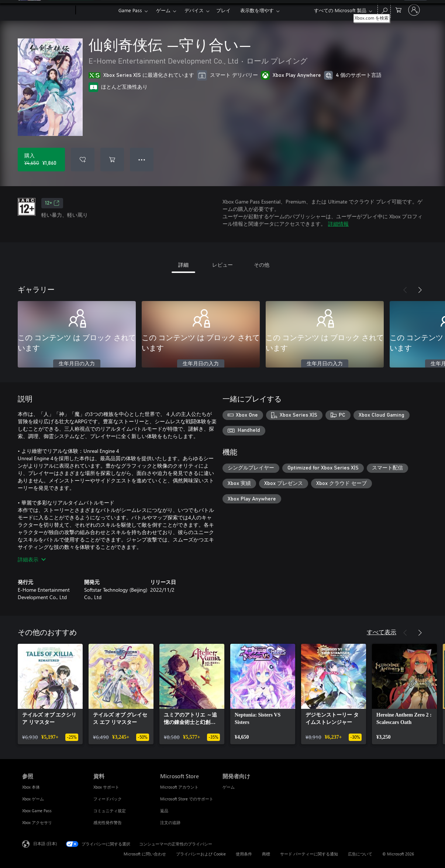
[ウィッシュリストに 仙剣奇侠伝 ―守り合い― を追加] (83, 160)
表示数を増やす (257, 10)
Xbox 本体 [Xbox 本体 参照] (31, 787)
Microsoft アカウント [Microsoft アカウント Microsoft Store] (179, 787)
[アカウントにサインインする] (414, 10)
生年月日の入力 (77, 364)
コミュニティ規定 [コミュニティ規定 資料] (110, 811)
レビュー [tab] (222, 265)
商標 (266, 854)
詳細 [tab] (183, 265)
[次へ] (420, 290)
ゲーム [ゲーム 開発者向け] (229, 787)
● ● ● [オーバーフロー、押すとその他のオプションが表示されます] (142, 159)
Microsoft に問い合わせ (145, 854)
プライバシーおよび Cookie (201, 854)
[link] (50, 694)
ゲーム (163, 10)
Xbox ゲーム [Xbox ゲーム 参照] (33, 799)
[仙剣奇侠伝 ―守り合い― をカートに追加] (112, 160)
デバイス (194, 10)
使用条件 (244, 854)
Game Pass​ (130, 10)
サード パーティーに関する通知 (309, 854)
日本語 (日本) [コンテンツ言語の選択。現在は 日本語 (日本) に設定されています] (45, 843)
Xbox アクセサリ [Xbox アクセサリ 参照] (37, 822)
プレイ (223, 10)
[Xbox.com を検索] (384, 9)
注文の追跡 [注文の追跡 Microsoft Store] (170, 822)
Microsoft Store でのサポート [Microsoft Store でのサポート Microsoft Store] (187, 799)
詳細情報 (338, 224)
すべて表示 (382, 632)
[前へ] (405, 290)
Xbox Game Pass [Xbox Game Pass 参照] (37, 811)
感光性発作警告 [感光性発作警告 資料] (108, 822)
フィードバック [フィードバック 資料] (108, 799)
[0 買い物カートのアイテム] (399, 9)
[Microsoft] (47, 10)
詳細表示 (32, 559)
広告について (360, 854)
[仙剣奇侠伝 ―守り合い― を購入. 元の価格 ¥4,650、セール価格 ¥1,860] (41, 160)
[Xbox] (96, 10)
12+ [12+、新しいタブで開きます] (52, 203)
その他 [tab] (262, 265)
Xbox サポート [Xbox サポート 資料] (106, 787)
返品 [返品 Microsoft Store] (164, 811)
